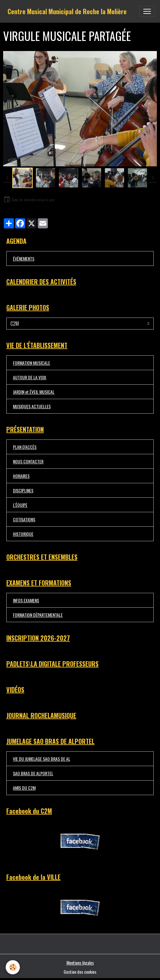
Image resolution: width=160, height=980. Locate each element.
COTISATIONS (24, 519)
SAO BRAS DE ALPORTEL (33, 773)
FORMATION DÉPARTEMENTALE (38, 615)
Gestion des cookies (80, 972)
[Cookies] (13, 967)
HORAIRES (21, 476)
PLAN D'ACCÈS (25, 447)
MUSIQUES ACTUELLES (32, 406)
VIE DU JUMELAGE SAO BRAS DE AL (42, 759)
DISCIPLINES (23, 490)
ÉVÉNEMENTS (24, 258)
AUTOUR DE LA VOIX (30, 377)
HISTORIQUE (23, 534)
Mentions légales (80, 963)
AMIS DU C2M (24, 788)
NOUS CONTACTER (28, 461)
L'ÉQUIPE (20, 505)
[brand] (67, 11)
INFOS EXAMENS (26, 600)
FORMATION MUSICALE (31, 363)
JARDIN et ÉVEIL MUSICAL (34, 392)
